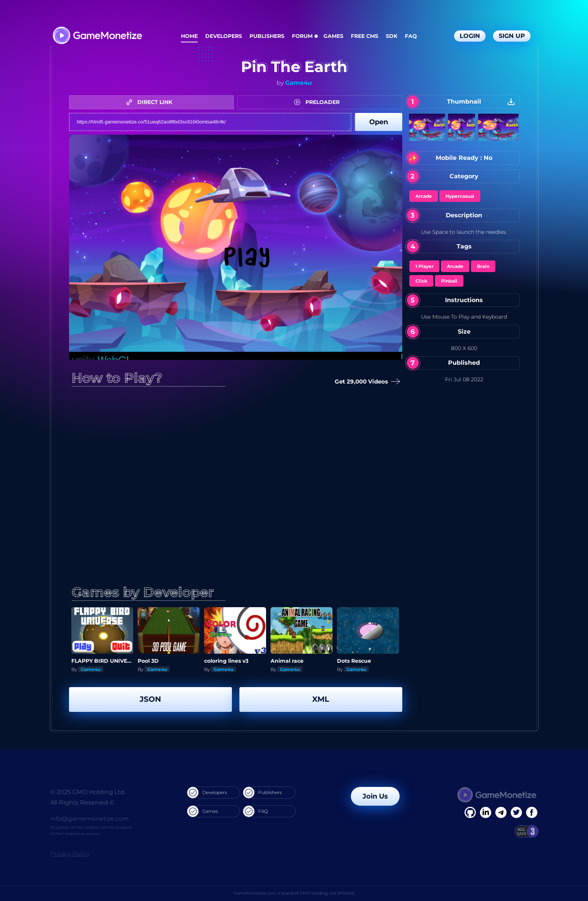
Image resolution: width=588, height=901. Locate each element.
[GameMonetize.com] (97, 36)
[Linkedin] (501, 812)
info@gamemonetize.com (89, 819)
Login (470, 36)
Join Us (375, 796)
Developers (224, 36)
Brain (483, 266)
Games (333, 36)
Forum (302, 36)
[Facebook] (470, 812)
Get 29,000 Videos (368, 382)
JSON (150, 699)
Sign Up (512, 36)
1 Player (424, 266)
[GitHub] (532, 812)
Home (189, 36)
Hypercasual (460, 196)
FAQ (411, 36)
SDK (392, 36)
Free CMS (365, 36)
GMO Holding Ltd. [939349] (327, 893)
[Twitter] (516, 812)
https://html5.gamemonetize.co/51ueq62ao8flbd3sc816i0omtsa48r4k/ (210, 122)
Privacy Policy (70, 854)
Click (421, 281)
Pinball (449, 281)
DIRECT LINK (151, 102)
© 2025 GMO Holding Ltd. (88, 792)
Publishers (267, 36)
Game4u (299, 83)
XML (321, 699)
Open (379, 122)
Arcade (424, 196)
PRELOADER (319, 102)
